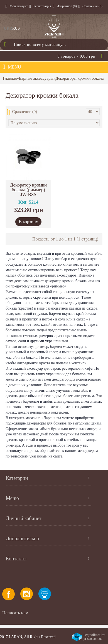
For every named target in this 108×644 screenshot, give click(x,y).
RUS (16, 28)
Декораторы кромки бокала (80, 78)
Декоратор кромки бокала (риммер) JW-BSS (28, 190)
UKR (8, 28)
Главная (10, 78)
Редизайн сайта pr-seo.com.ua (94, 637)
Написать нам (15, 613)
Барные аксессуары (36, 78)
